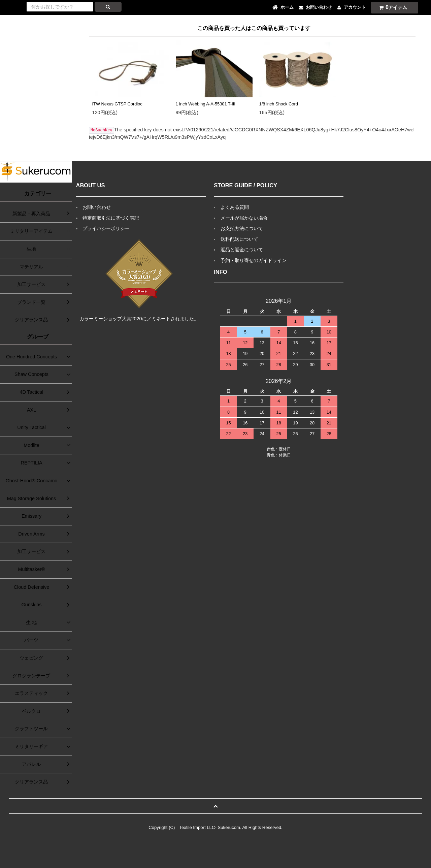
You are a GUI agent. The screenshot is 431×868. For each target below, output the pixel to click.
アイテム (392, 7)
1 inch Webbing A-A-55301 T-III (206, 104)
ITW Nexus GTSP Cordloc (117, 104)
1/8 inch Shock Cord (279, 104)
